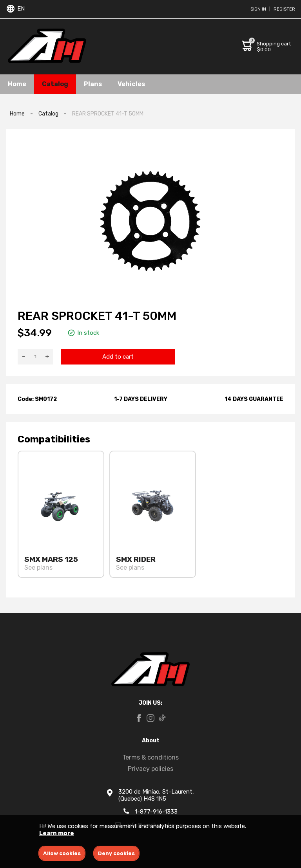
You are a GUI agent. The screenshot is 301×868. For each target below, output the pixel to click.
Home (17, 84)
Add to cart (118, 357)
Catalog (55, 84)
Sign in (258, 9)
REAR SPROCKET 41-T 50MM (108, 114)
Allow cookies (62, 853)
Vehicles (131, 84)
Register (284, 9)
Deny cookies (116, 853)
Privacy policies (150, 769)
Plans (93, 84)
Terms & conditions (150, 757)
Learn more (57, 833)
